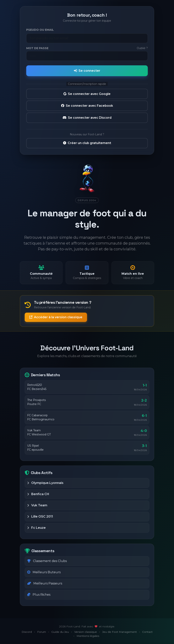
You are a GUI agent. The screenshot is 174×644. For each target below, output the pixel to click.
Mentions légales (88, 636)
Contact (147, 632)
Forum (42, 632)
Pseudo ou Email (40, 30)
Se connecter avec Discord (87, 118)
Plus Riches (39, 595)
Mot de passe (37, 48)
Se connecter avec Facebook (87, 106)
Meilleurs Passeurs (45, 583)
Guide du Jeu (60, 632)
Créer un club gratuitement (87, 143)
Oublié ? (142, 48)
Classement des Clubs (47, 561)
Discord (27, 632)
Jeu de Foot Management (120, 632)
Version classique (86, 632)
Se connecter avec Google (87, 94)
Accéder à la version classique (56, 317)
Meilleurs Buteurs (44, 572)
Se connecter (87, 71)
